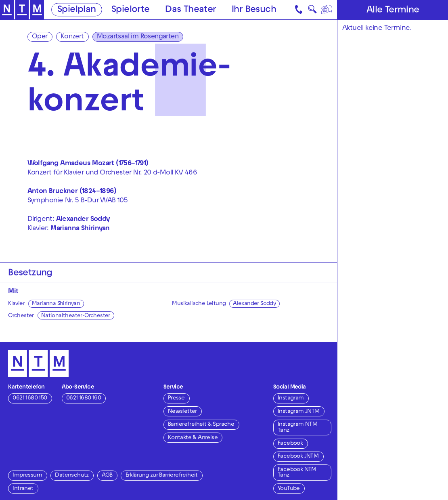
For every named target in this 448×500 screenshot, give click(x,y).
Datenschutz (72, 476)
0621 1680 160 (84, 398)
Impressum (27, 476)
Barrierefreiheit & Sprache (201, 425)
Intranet (23, 489)
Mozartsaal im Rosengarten (138, 37)
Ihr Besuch (254, 10)
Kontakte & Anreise (193, 438)
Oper (40, 37)
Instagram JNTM (299, 412)
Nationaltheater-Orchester (76, 316)
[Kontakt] (299, 10)
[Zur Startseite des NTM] (22, 10)
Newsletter (182, 412)
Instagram (291, 398)
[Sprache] (327, 10)
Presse (176, 398)
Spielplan (77, 10)
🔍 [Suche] (312, 11)
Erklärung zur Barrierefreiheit (162, 476)
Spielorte (131, 10)
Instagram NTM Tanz (297, 428)
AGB (107, 476)
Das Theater (191, 10)
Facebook (290, 444)
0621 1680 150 (30, 398)
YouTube (289, 489)
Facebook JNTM (298, 457)
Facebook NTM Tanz (297, 473)
